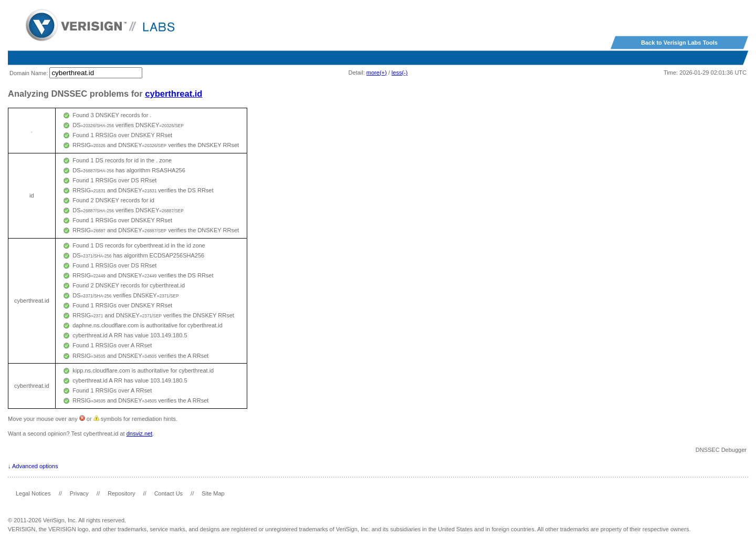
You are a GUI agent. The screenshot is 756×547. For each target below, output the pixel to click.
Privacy (79, 493)
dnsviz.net (140, 434)
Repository (122, 493)
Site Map (213, 493)
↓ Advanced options (33, 466)
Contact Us (169, 493)
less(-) (400, 73)
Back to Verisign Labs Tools (679, 43)
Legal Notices (33, 493)
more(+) (377, 73)
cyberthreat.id (174, 94)
